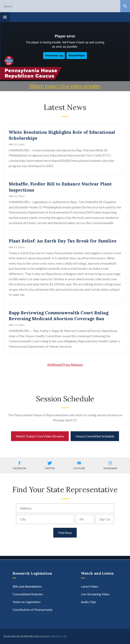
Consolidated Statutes (28, 594)
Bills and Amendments (27, 586)
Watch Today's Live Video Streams (40, 436)
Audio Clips (89, 602)
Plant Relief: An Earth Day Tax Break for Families (63, 241)
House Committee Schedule (95, 436)
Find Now (65, 533)
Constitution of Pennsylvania (32, 610)
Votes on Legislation (27, 602)
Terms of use (58, 636)
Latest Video (90, 586)
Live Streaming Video (95, 594)
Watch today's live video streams (65, 86)
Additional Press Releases (65, 364)
